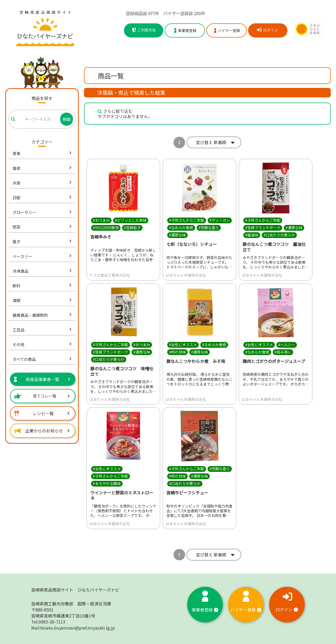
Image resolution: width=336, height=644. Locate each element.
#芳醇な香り (209, 228)
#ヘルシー (287, 345)
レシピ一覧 (42, 413)
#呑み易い (283, 352)
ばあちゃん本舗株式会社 (186, 275)
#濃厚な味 (177, 235)
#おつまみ (101, 220)
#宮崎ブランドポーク (263, 228)
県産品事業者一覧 (42, 379)
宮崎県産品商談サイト (75, 590)
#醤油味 (252, 235)
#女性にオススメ (183, 345)
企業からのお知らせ (42, 431)
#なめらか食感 (181, 228)
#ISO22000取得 (106, 228)
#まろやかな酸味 (107, 484)
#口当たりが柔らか (279, 235)
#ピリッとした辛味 (131, 220)
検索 (67, 119)
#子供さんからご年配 (187, 220)
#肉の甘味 (177, 352)
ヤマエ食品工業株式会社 (110, 275)
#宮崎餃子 (132, 228)
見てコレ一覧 (42, 396)
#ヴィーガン (220, 220)
